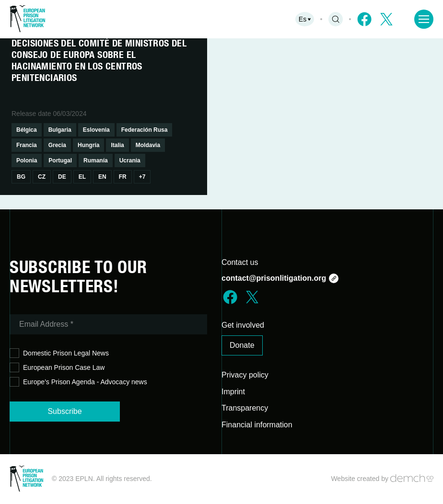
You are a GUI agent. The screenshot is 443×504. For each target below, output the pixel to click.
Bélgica (27, 130)
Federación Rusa (145, 130)
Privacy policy (245, 375)
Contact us (240, 262)
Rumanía (96, 160)
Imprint (233, 392)
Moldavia (148, 145)
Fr (123, 177)
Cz (42, 177)
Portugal (60, 160)
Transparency (245, 408)
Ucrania (130, 160)
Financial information (257, 425)
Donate (242, 345)
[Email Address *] (108, 324)
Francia (27, 145)
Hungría (88, 145)
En (102, 177)
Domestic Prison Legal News (59, 353)
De (62, 177)
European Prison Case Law (57, 368)
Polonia (27, 160)
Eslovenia (96, 130)
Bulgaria (60, 130)
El (82, 177)
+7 (142, 177)
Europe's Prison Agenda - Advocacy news (78, 382)
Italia (117, 145)
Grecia (57, 145)
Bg (21, 177)
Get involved (243, 325)
